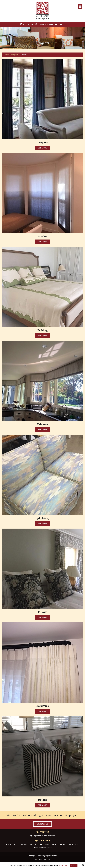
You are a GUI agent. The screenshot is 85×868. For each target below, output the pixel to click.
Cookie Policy (63, 865)
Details (43, 800)
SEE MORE (42, 148)
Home (6, 55)
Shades (43, 236)
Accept (74, 865)
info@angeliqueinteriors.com (50, 24)
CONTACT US (42, 824)
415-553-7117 (27, 24)
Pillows (43, 612)
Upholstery (42, 518)
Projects (15, 55)
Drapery (43, 143)
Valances (42, 424)
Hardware (43, 706)
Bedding (43, 330)
